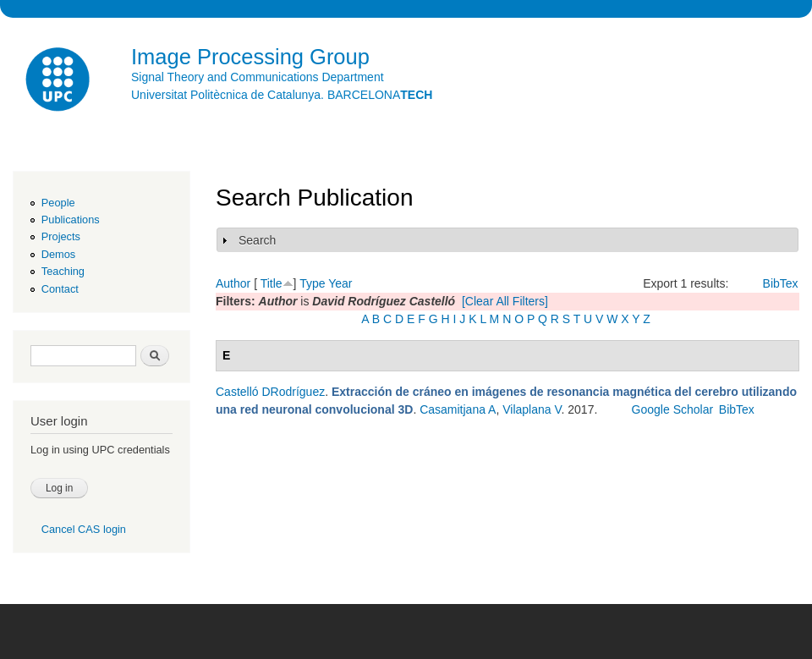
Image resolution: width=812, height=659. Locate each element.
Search (257, 240)
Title (272, 283)
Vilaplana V (532, 409)
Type (312, 283)
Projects (61, 236)
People (58, 203)
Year (340, 283)
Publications (71, 220)
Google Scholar (673, 409)
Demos (58, 254)
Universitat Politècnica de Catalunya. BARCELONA (282, 95)
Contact (60, 289)
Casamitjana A (458, 409)
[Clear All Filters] (505, 301)
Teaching (63, 271)
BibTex (781, 283)
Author (233, 283)
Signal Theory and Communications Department (258, 77)
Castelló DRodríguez (270, 392)
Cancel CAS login (84, 529)
